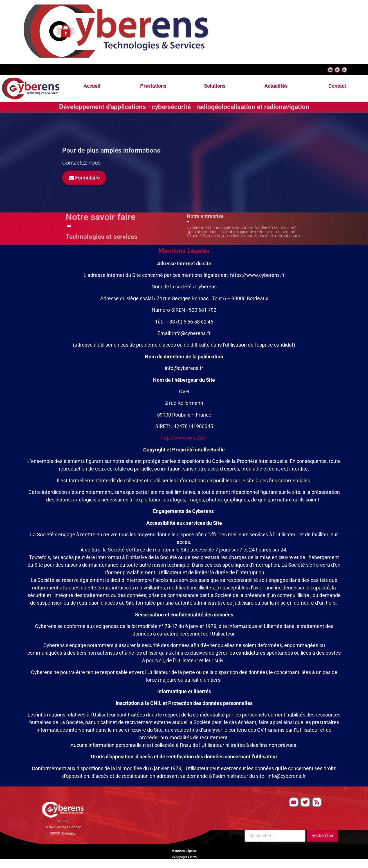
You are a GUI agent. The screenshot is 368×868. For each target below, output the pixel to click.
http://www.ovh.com (184, 438)
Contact (337, 86)
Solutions (215, 86)
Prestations (153, 86)
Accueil (92, 86)
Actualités (276, 86)
